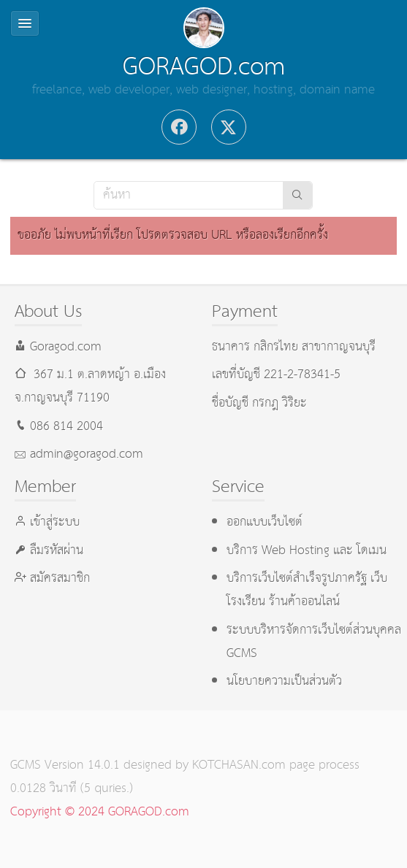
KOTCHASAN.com (239, 765)
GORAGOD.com (204, 67)
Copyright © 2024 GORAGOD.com (100, 812)
